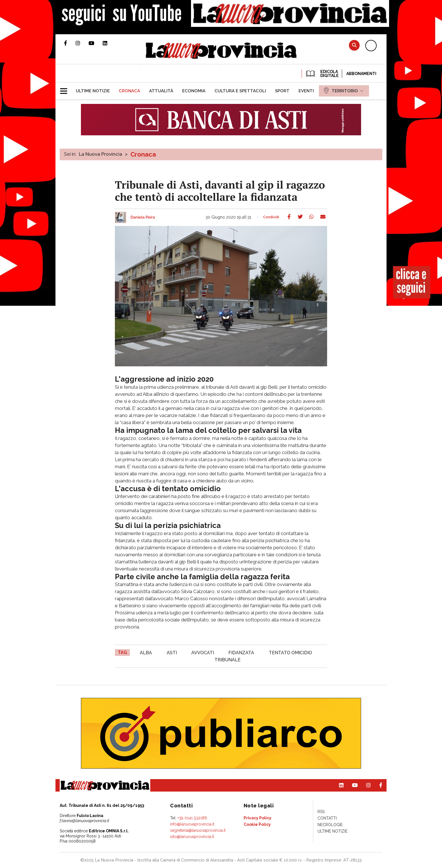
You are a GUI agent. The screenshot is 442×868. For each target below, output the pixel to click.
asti (172, 653)
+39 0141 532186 (192, 818)
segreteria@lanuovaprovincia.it (198, 830)
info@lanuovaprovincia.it (192, 824)
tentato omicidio (290, 653)
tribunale (228, 660)
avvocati (203, 653)
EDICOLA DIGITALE (322, 74)
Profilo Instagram (82, 43)
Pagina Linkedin (109, 43)
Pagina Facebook (70, 43)
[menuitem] (93, 91)
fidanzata (241, 653)
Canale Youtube (96, 43)
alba (146, 653)
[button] (66, 89)
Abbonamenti (361, 74)
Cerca (354, 45)
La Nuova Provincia (101, 154)
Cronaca (143, 154)
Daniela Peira (143, 217)
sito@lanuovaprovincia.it (192, 837)
